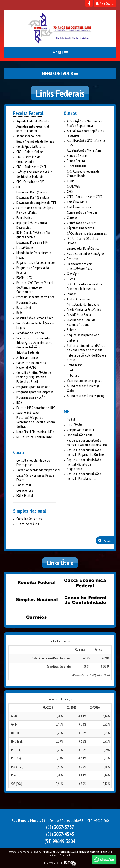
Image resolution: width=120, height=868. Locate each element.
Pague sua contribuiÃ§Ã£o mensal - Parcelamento (84, 476)
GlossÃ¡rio (73, 274)
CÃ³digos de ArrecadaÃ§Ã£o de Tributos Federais (35, 174)
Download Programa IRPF (32, 242)
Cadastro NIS (25, 485)
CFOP (70, 181)
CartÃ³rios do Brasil (79, 207)
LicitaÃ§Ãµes (25, 248)
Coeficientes (25, 490)
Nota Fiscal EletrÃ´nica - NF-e (35, 432)
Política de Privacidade (60, 855)
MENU (60, 53)
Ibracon (72, 294)
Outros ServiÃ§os (28, 524)
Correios (72, 218)
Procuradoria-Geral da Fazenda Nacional (81, 322)
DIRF (19, 187)
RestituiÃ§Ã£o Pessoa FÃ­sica (35, 318)
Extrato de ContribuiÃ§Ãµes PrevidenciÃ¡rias (35, 210)
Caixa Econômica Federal (85, 583)
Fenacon (72, 259)
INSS (19, 403)
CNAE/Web (73, 186)
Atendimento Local (29, 136)
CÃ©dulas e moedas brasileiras (87, 233)
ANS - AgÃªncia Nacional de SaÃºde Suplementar (85, 123)
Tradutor (73, 370)
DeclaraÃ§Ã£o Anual (80, 435)
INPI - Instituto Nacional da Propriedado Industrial (85, 286)
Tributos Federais (28, 352)
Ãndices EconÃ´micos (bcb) (85, 396)
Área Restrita (105, 3)
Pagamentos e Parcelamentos (36, 263)
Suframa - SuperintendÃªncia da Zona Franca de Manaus (86, 348)
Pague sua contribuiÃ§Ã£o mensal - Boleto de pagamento (84, 464)
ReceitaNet (24, 307)
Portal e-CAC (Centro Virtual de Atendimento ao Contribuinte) (35, 287)
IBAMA (71, 279)
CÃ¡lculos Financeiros (80, 228)
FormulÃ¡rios (24, 218)
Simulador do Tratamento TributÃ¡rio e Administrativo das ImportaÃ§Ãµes (34, 343)
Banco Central (76, 161)
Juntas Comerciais (78, 299)
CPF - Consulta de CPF (30, 182)
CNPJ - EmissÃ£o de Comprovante (28, 159)
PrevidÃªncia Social (79, 315)
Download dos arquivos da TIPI (36, 203)
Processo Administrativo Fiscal (36, 297)
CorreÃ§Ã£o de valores (82, 223)
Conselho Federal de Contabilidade (85, 600)
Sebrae (72, 330)
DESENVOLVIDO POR (53, 863)
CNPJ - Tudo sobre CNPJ (31, 167)
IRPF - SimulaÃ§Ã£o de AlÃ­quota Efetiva (34, 235)
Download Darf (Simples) (32, 197)
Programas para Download (33, 387)
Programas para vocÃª (30, 397)
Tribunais (73, 375)
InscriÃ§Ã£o (74, 425)
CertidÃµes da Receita (31, 147)
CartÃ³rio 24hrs (77, 202)
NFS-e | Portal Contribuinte (34, 437)
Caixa (18, 452)
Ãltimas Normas (27, 358)
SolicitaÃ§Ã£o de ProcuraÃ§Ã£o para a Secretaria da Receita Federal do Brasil (36, 420)
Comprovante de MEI (80, 430)
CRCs (70, 191)
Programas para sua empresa (35, 392)
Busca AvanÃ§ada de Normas (35, 141)
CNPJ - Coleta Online (30, 152)
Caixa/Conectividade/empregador (38, 470)
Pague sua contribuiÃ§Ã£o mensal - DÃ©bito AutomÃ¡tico (87, 443)
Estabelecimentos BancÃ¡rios (86, 253)
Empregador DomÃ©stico (83, 248)
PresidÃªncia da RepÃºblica (84, 310)
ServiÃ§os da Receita (30, 333)
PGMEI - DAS (24, 277)
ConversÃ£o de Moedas (82, 212)
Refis (19, 313)
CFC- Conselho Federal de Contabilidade (83, 174)
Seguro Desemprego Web (83, 335)
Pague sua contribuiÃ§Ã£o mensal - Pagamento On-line (85, 452)
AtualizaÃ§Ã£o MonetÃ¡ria (84, 150)
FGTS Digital (25, 495)
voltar (105, 540)
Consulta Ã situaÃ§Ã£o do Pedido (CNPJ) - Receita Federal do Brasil (34, 377)
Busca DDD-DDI (77, 166)
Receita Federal (28, 113)
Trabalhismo (75, 365)
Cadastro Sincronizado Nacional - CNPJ (31, 365)
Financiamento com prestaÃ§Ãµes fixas (80, 266)
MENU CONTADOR (60, 73)
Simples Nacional (30, 511)
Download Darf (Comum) (32, 192)
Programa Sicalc (27, 302)
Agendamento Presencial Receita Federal (33, 129)
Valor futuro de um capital (84, 381)
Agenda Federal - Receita (33, 121)
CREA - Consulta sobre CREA (85, 197)
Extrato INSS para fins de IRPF (36, 408)
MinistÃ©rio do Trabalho (83, 304)
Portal (71, 419)
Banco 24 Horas (77, 156)
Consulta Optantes (29, 519)
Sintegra (73, 340)
